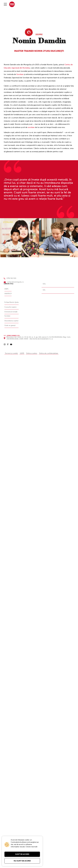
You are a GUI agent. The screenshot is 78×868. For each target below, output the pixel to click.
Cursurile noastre (11, 307)
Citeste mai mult (32, 847)
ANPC (7, 289)
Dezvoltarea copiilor (12, 320)
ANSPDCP (8, 293)
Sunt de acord (22, 854)
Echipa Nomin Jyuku (12, 302)
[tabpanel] (20, 237)
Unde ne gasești (10, 325)
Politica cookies (34, 353)
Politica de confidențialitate (52, 353)
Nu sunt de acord (22, 861)
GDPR (23, 353)
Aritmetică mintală (11, 311)
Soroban (20, 74)
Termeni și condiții (12, 353)
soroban (31, 127)
